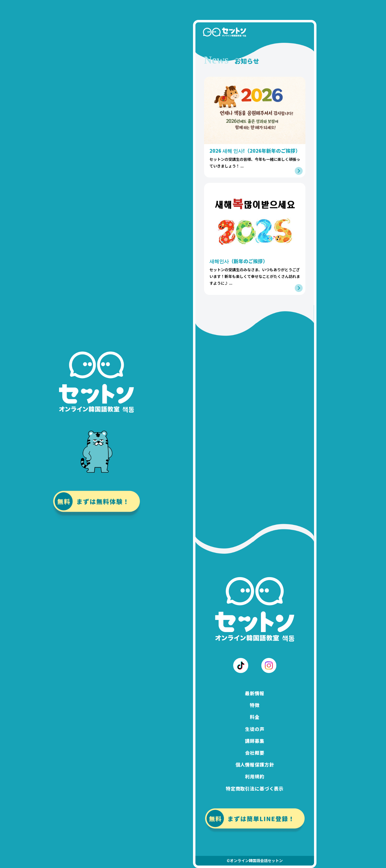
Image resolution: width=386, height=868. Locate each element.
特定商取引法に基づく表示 (255, 788)
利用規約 (255, 777)
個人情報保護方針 (255, 765)
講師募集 (255, 741)
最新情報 (255, 693)
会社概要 (255, 753)
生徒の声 (255, 729)
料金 (255, 717)
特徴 (255, 705)
